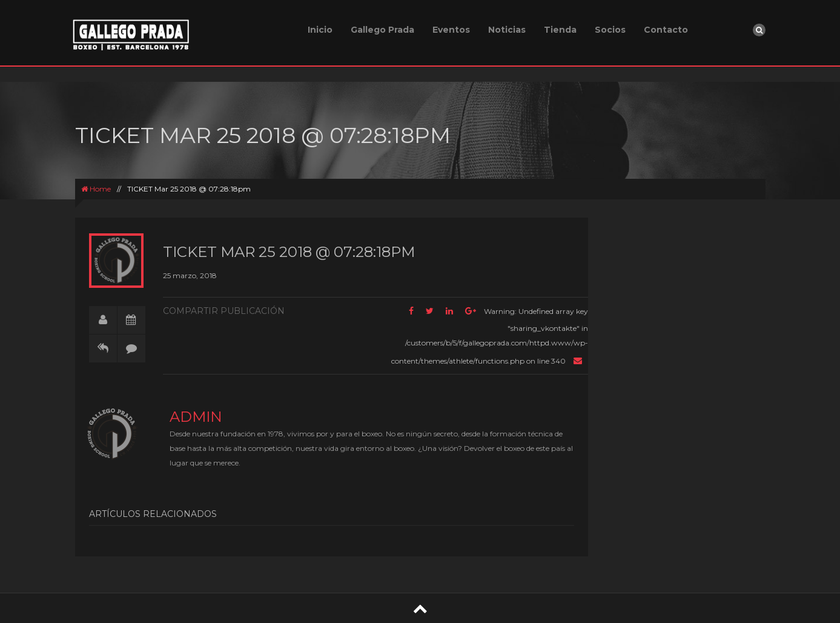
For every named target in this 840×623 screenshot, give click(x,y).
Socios (610, 30)
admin (196, 417)
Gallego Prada (382, 30)
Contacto (666, 30)
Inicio (320, 30)
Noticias (507, 30)
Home (96, 189)
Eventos (451, 30)
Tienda (560, 30)
